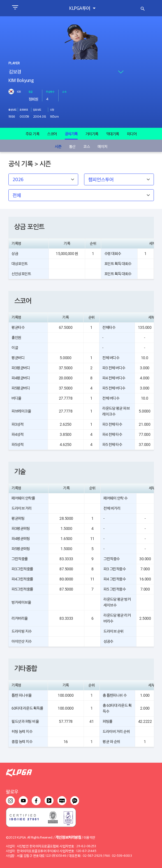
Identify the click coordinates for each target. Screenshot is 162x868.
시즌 (58, 146)
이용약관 (89, 837)
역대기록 (113, 134)
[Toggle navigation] (15, 8)
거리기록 (92, 134)
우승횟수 (50, 92)
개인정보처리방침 (68, 837)
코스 (86, 146)
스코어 (52, 134)
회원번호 (24, 110)
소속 (64, 92)
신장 (52, 110)
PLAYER (14, 63)
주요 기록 (33, 134)
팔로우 (12, 791)
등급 (31, 92)
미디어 (132, 134)
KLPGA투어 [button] (80, 8)
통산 (72, 146)
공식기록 (71, 134)
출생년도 (13, 110)
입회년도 (37, 110)
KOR (19, 92)
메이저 (102, 146)
